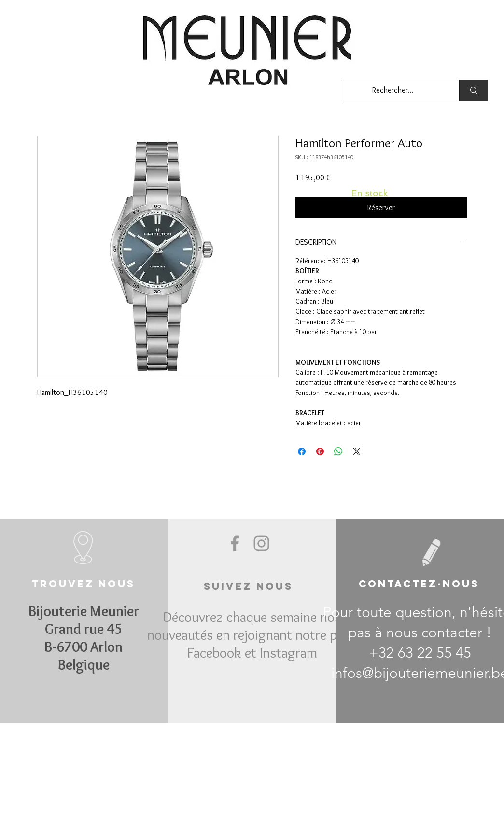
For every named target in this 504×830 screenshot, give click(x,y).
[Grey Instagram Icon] (261, 543)
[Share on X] (357, 451)
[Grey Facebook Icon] (235, 543)
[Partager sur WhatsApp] (338, 451)
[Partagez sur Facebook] (302, 451)
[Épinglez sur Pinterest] (320, 451)
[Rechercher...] (393, 91)
